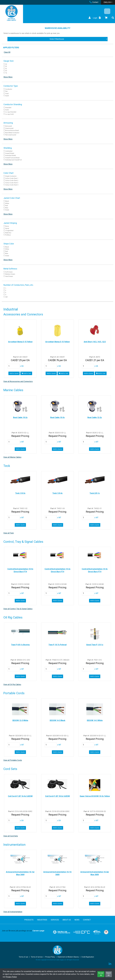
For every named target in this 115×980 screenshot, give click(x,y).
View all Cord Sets (11, 836)
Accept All (101, 974)
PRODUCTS (29, 920)
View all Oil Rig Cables (12, 685)
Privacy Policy (11, 977)
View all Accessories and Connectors (18, 381)
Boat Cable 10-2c (20, 417)
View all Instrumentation (13, 912)
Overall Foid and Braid (12, 158)
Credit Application (88, 957)
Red (7, 206)
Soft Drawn (9, 272)
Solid (7, 110)
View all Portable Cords (13, 760)
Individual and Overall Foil (13, 160)
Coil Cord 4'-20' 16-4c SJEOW (20, 796)
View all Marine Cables (12, 457)
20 (6, 71)
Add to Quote (14, 373)
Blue (7, 208)
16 (6, 73)
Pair (6, 91)
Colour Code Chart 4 (12, 185)
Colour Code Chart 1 (12, 178)
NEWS (77, 920)
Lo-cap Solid (9, 114)
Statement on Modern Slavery (68, 957)
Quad (7, 96)
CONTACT (87, 920)
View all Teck (9, 533)
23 (6, 66)
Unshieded (9, 151)
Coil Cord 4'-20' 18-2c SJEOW (57, 796)
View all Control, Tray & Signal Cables (18, 609)
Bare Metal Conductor (12, 133)
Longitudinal (9, 231)
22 (6, 69)
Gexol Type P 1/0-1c (95, 645)
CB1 (7, 297)
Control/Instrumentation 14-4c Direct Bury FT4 (95, 570)
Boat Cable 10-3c (57, 417)
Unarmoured (9, 128)
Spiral (7, 228)
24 (6, 64)
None (7, 226)
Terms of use (23, 957)
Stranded (8, 108)
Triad (7, 94)
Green (7, 210)
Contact (94, 2)
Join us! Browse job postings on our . (23, 931)
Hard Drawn (9, 276)
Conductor (9, 89)
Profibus (8, 235)
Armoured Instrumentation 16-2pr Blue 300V (95, 873)
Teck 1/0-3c (20, 493)
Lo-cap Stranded (11, 112)
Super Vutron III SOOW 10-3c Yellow (95, 796)
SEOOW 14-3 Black (57, 720)
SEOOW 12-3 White (20, 720)
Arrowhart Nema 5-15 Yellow (20, 342)
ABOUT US (67, 920)
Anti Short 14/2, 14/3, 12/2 (95, 342)
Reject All (109, 974)
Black (7, 201)
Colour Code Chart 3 (12, 183)
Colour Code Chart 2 (12, 180)
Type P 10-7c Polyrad (57, 645)
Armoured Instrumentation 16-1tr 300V (57, 873)
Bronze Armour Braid (12, 130)
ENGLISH (107, 2)
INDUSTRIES (42, 920)
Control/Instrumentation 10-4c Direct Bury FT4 (20, 570)
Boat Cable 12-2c (95, 417)
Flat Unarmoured (11, 135)
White (7, 203)
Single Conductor (11, 176)
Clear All (7, 52)
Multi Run (8, 233)
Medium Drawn (10, 274)
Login (93, 18)
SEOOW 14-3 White (95, 720)
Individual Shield (11, 155)
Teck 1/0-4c (57, 493)
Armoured (9, 126)
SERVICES (55, 920)
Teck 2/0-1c (95, 493)
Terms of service (37, 957)
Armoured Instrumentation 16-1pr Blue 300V (20, 873)
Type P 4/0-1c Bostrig (20, 645)
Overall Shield (10, 153)
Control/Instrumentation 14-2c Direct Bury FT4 (57, 570)
